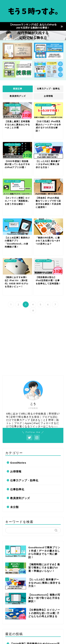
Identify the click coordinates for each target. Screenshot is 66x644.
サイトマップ (26, 635)
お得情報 (48, 96)
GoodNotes (18, 407)
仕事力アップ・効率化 (48, 89)
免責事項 (42, 635)
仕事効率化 (17, 434)
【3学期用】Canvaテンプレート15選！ (34, 601)
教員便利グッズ (18, 96)
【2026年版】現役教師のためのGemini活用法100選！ (35, 590)
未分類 (14, 451)
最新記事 (18, 89)
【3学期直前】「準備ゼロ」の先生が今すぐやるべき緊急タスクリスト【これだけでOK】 (35, 615)
